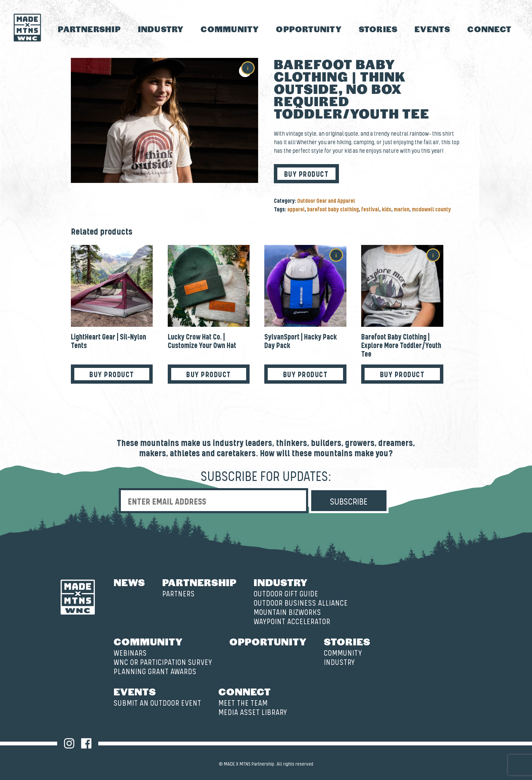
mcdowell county (431, 210)
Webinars (130, 653)
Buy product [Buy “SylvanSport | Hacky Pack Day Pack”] (306, 375)
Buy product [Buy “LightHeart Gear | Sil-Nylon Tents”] (112, 375)
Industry (161, 29)
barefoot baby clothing (333, 210)
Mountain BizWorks (287, 613)
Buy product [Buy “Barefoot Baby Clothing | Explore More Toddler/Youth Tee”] (402, 375)
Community (230, 29)
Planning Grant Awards (155, 672)
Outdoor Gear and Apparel (326, 201)
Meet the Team (243, 703)
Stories (378, 29)
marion (402, 210)
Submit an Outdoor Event (157, 703)
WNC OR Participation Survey (163, 663)
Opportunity (309, 29)
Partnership (89, 29)
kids (387, 210)
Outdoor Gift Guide (286, 594)
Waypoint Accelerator (292, 622)
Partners (179, 594)
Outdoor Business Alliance (301, 603)
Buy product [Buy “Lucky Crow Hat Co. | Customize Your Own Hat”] (209, 375)
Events (432, 29)
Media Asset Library (253, 713)
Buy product (307, 175)
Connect (489, 29)
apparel (296, 210)
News (129, 582)
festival (370, 210)
